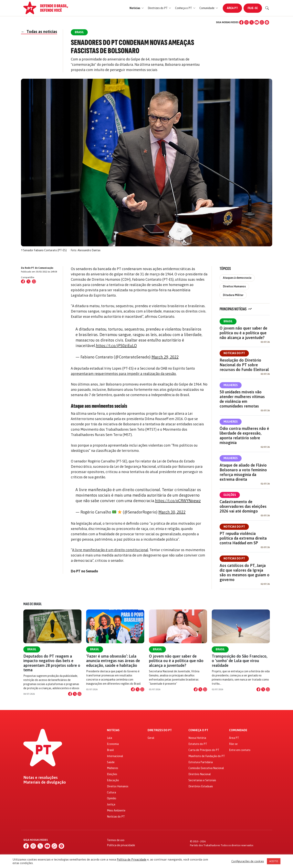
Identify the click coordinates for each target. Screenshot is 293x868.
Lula (110, 738)
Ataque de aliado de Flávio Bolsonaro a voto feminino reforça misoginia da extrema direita (243, 472)
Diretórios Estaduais (201, 786)
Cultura (111, 792)
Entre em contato (240, 750)
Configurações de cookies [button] (248, 861)
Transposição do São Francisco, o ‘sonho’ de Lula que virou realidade (240, 661)
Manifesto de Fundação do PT (207, 756)
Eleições (230, 495)
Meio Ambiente (116, 810)
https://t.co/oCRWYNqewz (178, 501)
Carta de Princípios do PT (204, 750)
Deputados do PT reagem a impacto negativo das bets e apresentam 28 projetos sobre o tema (52, 663)
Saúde (111, 762)
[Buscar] (267, 8)
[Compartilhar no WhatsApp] (34, 281)
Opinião (112, 798)
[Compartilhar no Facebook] (23, 281)
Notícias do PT (234, 353)
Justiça (111, 804)
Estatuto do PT (198, 744)
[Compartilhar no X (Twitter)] (28, 281)
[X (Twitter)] (252, 22)
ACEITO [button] (274, 861)
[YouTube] (257, 22)
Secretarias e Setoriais (202, 780)
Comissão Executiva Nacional (206, 768)
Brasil (228, 321)
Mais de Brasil (33, 604)
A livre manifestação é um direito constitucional (110, 550)
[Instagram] (246, 22)
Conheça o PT (198, 730)
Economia (113, 744)
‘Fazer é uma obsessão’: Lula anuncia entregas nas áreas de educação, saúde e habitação (113, 661)
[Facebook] (241, 22)
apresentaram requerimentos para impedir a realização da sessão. (124, 374)
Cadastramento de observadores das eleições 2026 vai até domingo (243, 506)
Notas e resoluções (41, 778)
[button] (137, 8)
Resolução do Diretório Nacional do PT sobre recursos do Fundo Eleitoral (244, 365)
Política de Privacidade (132, 859)
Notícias (113, 730)
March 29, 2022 (165, 357)
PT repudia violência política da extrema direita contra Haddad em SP (243, 538)
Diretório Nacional (200, 774)
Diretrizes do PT (160, 730)
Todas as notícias (39, 32)
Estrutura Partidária (201, 762)
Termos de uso (116, 840)
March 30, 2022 (172, 512)
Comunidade (238, 730)
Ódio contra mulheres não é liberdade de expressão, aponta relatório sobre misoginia (244, 435)
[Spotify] (267, 22)
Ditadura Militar (233, 295)
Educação (113, 780)
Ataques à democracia (237, 278)
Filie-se (253, 8)
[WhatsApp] (262, 22)
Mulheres (231, 385)
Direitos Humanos (234, 286)
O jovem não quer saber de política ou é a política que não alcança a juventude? (243, 333)
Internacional (115, 756)
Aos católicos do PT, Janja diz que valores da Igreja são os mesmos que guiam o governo (245, 572)
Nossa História (197, 738)
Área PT (232, 8)
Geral (151, 738)
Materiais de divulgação (45, 782)
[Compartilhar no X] (75, 694)
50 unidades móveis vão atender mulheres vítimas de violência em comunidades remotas (242, 399)
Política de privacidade (121, 845)
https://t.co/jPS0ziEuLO (116, 346)
